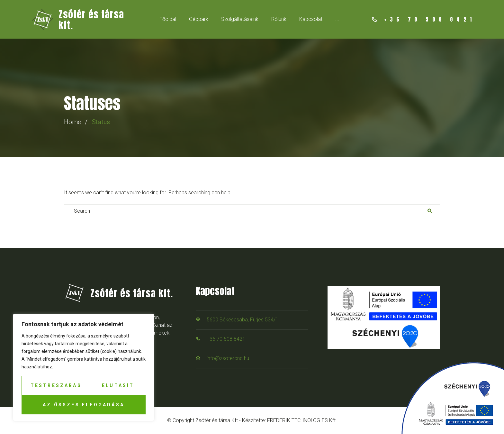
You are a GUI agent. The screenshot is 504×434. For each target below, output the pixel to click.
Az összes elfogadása (84, 405)
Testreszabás (56, 385)
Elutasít (118, 385)
